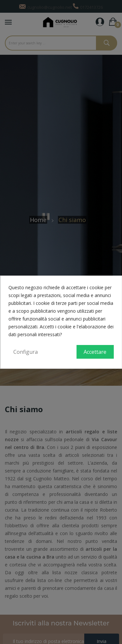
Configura (26, 352)
